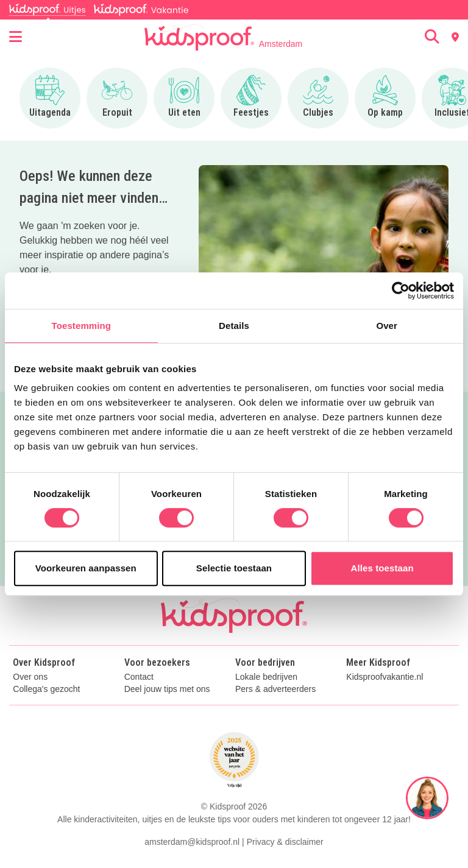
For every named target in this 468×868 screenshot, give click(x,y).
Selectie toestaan (234, 568)
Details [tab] (234, 326)
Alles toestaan (382, 568)
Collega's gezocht (46, 689)
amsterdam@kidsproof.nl (192, 842)
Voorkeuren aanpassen (86, 568)
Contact (139, 677)
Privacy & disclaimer (285, 842)
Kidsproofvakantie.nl (385, 677)
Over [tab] (387, 326)
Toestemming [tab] (82, 326)
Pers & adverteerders (275, 689)
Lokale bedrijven (266, 677)
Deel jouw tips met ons (167, 689)
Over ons (30, 677)
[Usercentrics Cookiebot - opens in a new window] (401, 291)
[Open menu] (16, 37)
